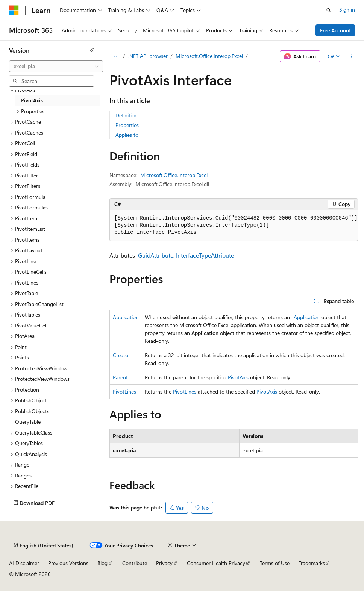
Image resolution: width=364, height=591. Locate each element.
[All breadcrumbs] (116, 56)
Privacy (164, 563)
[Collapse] (92, 50)
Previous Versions (68, 563)
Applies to (127, 135)
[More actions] (351, 56)
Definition (127, 115)
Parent (120, 377)
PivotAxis (238, 377)
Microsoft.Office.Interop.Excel (209, 56)
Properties (127, 125)
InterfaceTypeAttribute (205, 255)
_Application (306, 317)
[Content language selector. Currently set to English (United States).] (43, 546)
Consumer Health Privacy (216, 563)
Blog (102, 563)
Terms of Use (275, 563)
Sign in (347, 10)
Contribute (135, 563)
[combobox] (56, 66)
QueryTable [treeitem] (28, 422)
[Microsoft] (14, 10)
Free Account (335, 30)
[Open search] (329, 10)
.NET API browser (148, 56)
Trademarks (312, 563)
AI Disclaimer (24, 563)
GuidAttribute (156, 255)
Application (126, 317)
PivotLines (124, 392)
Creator (121, 355)
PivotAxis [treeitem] (32, 100)
